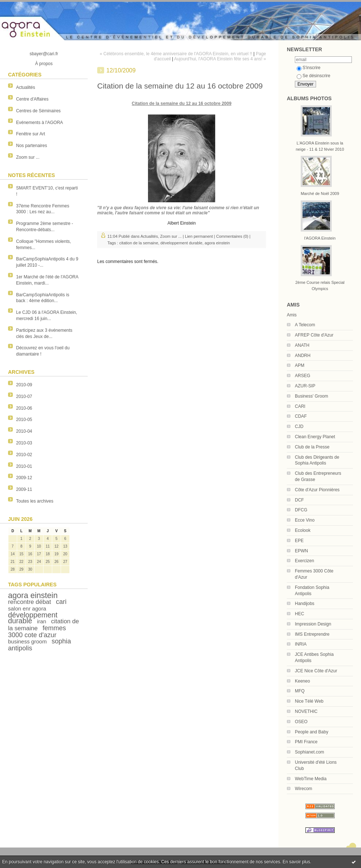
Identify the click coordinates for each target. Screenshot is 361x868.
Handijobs (305, 604)
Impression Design (313, 624)
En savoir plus (296, 862)
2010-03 (24, 443)
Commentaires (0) (232, 236)
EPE (299, 541)
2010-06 (24, 408)
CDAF (301, 416)
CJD (299, 427)
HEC (299, 614)
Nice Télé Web (309, 701)
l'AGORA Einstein (320, 238)
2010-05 (24, 420)
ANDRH (303, 356)
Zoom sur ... (28, 157)
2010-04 (24, 431)
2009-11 (24, 489)
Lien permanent (199, 236)
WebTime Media (311, 779)
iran (41, 621)
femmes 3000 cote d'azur (37, 632)
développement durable (33, 618)
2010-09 (24, 385)
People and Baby (311, 732)
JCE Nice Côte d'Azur (316, 671)
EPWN (301, 551)
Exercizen (305, 561)
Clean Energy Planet (315, 437)
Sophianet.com (309, 752)
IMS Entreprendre (312, 634)
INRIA (301, 644)
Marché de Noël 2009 (320, 193)
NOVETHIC (306, 711)
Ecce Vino (305, 520)
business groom (27, 641)
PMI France (306, 742)
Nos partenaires (32, 146)
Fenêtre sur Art (31, 134)
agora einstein (33, 595)
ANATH (302, 345)
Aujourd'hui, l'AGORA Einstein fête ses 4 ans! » (220, 59)
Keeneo (302, 681)
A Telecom (305, 325)
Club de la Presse (312, 447)
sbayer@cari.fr (44, 54)
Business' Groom (311, 396)
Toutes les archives (35, 501)
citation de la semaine (138, 243)
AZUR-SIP (305, 386)
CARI (300, 406)
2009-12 (24, 478)
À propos (44, 64)
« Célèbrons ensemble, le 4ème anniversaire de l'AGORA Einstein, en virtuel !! (176, 54)
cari (61, 602)
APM (300, 365)
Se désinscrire (313, 76)
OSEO (301, 722)
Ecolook (303, 530)
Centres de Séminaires (38, 111)
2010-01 (24, 466)
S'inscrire (309, 68)
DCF (299, 500)
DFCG (301, 510)
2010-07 (24, 397)
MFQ (300, 691)
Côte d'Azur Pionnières (317, 490)
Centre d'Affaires (32, 99)
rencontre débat (30, 602)
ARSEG (303, 376)
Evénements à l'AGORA (39, 123)
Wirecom (303, 789)
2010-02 (24, 455)
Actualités (26, 87)
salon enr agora (27, 608)
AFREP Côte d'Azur (314, 335)
